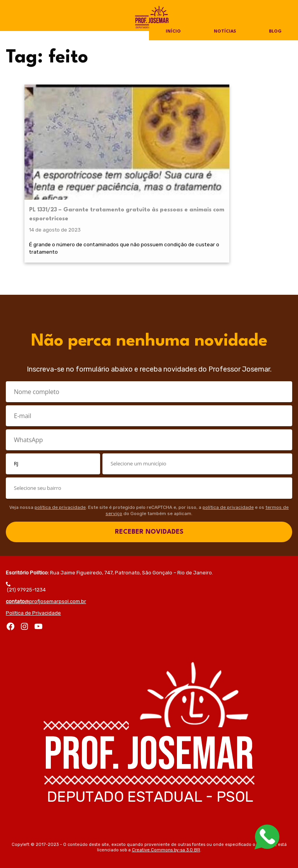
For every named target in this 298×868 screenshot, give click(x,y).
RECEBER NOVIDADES (149, 517)
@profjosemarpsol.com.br (46, 586)
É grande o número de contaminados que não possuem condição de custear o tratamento (55, 222)
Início (173, 32)
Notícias (224, 32)
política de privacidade (60, 492)
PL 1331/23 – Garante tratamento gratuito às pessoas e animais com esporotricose (55, 155)
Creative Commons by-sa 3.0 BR (166, 835)
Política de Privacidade (33, 598)
